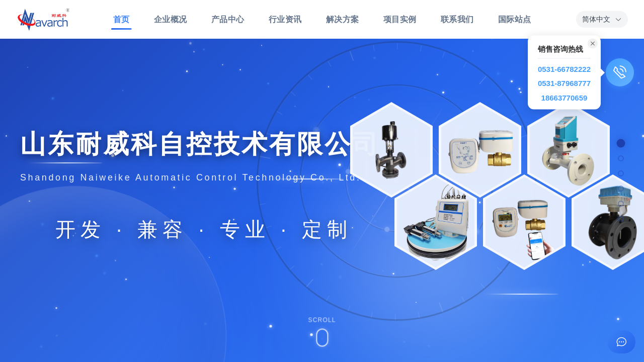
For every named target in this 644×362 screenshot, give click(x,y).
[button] (602, 19)
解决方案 (343, 19)
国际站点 (515, 19)
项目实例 (400, 19)
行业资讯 (285, 19)
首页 (122, 22)
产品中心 (228, 19)
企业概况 (171, 19)
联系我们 (457, 19)
